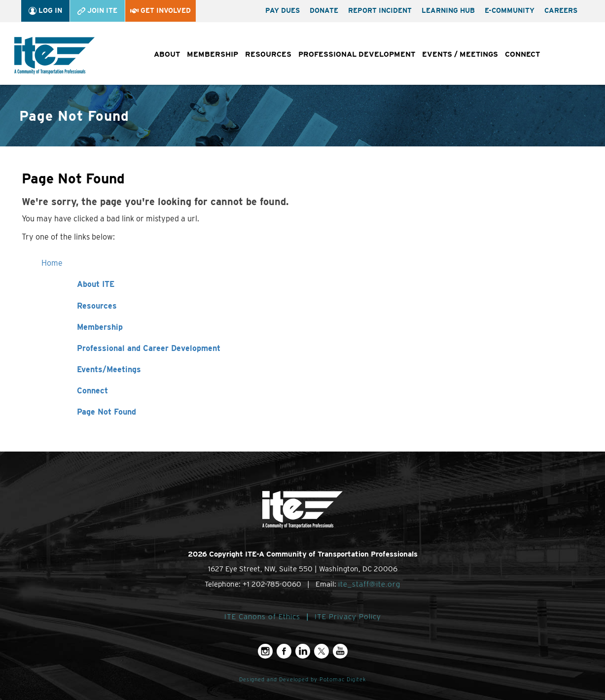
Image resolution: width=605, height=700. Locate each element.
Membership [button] (213, 54)
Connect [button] (522, 54)
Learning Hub (448, 10)
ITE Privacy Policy (348, 617)
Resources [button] (268, 54)
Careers (561, 10)
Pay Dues (283, 10)
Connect (92, 391)
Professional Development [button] (357, 54)
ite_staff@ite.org (369, 584)
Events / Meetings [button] (460, 54)
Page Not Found (107, 412)
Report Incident (380, 10)
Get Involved (160, 10)
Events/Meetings (109, 369)
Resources (97, 306)
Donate (324, 10)
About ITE (96, 284)
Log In (45, 11)
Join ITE (97, 11)
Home (52, 263)
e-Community (510, 10)
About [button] (167, 54)
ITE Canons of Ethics (262, 617)
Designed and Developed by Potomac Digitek (302, 680)
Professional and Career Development (149, 348)
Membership (100, 327)
